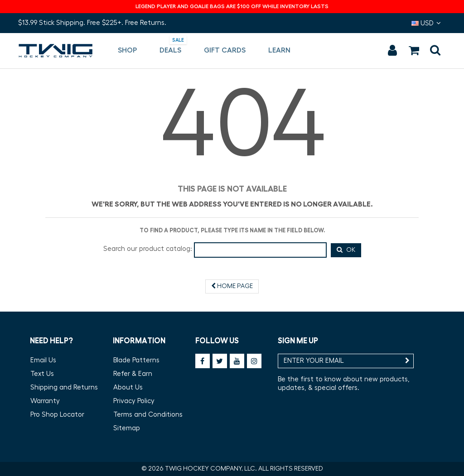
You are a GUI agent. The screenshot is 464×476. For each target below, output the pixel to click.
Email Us (43, 360)
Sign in (392, 50)
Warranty (45, 401)
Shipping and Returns (64, 387)
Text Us (42, 374)
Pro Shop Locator (57, 415)
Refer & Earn (133, 374)
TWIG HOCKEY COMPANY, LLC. (211, 469)
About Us (128, 387)
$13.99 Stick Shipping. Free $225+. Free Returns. (92, 23)
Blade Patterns (136, 360)
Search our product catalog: (148, 249)
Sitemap (127, 428)
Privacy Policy (134, 401)
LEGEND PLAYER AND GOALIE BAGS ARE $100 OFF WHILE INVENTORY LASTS (232, 6)
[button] (127, 51)
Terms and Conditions (148, 415)
